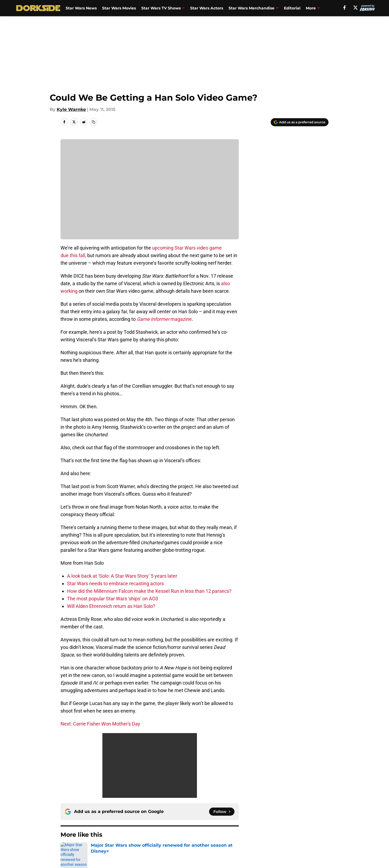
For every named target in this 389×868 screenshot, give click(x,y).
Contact (192, 819)
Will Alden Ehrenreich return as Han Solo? (111, 606)
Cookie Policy (255, 829)
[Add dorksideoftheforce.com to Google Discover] (300, 122)
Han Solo (87, 781)
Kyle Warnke (71, 109)
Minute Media (45, 853)
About (66, 819)
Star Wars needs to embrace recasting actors (115, 583)
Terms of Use (197, 829)
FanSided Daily (310, 819)
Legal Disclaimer (312, 829)
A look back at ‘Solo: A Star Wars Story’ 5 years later (122, 576)
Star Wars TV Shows (161, 8)
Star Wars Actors (207, 8)
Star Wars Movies (119, 8)
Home (66, 781)
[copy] (93, 122)
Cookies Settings (201, 839)
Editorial (292, 8)
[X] (356, 8)
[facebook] (345, 8)
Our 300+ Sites (257, 819)
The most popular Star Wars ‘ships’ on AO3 (113, 599)
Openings (142, 819)
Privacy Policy (147, 829)
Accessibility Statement (85, 839)
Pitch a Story (73, 829)
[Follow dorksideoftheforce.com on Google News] (222, 741)
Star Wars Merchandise (251, 8)
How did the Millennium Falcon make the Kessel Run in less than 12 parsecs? (149, 591)
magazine (164, 319)
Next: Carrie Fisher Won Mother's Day (100, 724)
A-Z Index (142, 839)
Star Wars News (81, 8)
